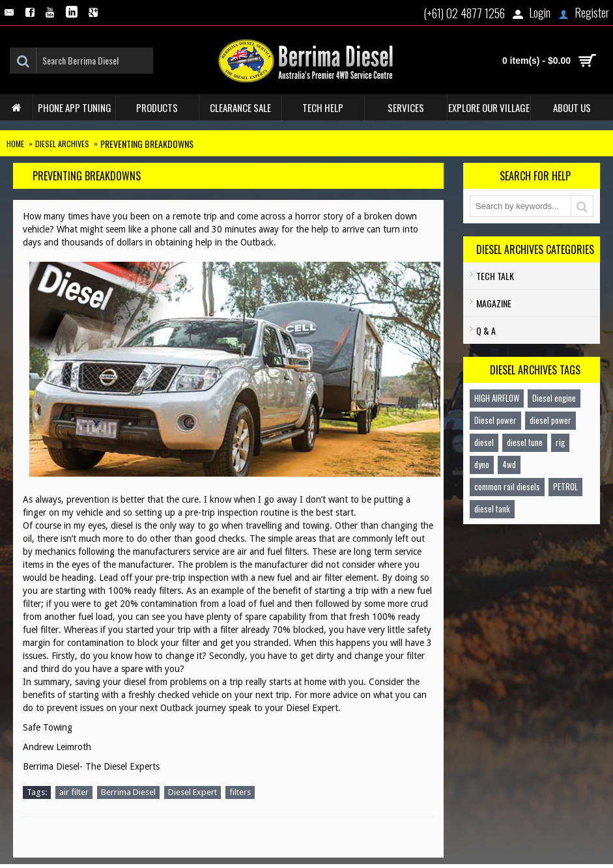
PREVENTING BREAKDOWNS (147, 144)
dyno (482, 464)
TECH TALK (495, 276)
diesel (484, 442)
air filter (74, 792)
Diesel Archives (62, 144)
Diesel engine (554, 398)
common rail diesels (507, 486)
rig (560, 442)
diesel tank (492, 509)
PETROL (565, 486)
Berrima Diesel (128, 792)
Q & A (486, 330)
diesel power (550, 420)
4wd (509, 464)
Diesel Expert (192, 792)
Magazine (494, 303)
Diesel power (495, 420)
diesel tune (525, 442)
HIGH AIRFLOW (497, 398)
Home (15, 144)
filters (240, 792)
